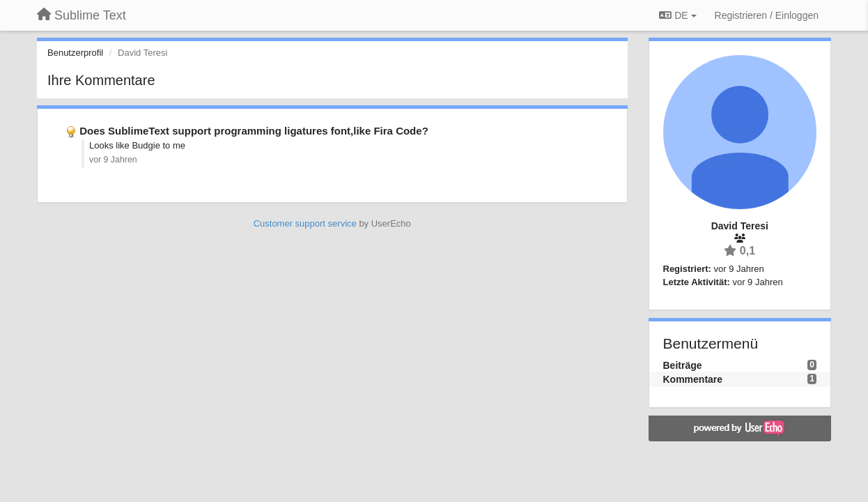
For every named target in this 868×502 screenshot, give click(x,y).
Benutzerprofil (75, 53)
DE (677, 15)
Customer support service (305, 223)
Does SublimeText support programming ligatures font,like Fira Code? (254, 131)
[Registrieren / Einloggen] (767, 15)
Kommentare (693, 379)
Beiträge (683, 365)
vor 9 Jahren (113, 160)
